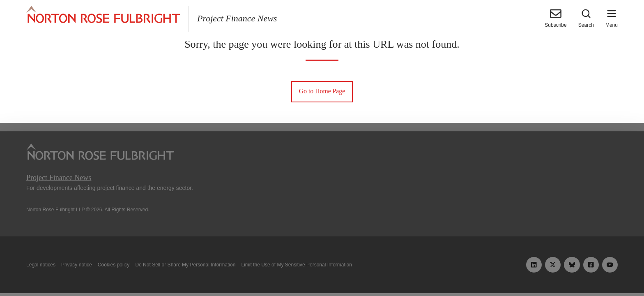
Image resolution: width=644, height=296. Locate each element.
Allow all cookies (196, 271)
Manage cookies (322, 271)
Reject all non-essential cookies (448, 271)
